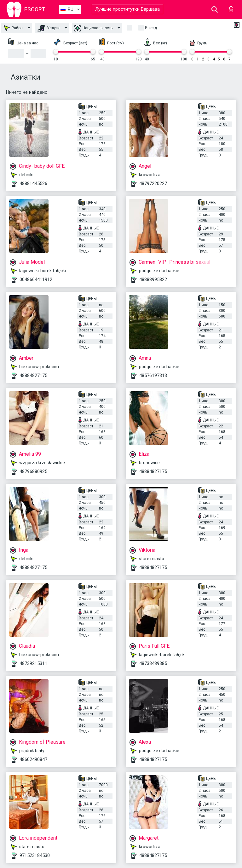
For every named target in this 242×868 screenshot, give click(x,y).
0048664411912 (36, 279)
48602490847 (33, 759)
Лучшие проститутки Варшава (127, 9)
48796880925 (33, 471)
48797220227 (153, 183)
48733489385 (153, 663)
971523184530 (35, 855)
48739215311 (33, 663)
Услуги (49, 28)
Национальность (93, 28)
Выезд (151, 28)
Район (13, 28)
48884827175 (33, 375)
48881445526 (33, 183)
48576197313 (153, 375)
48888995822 (153, 279)
